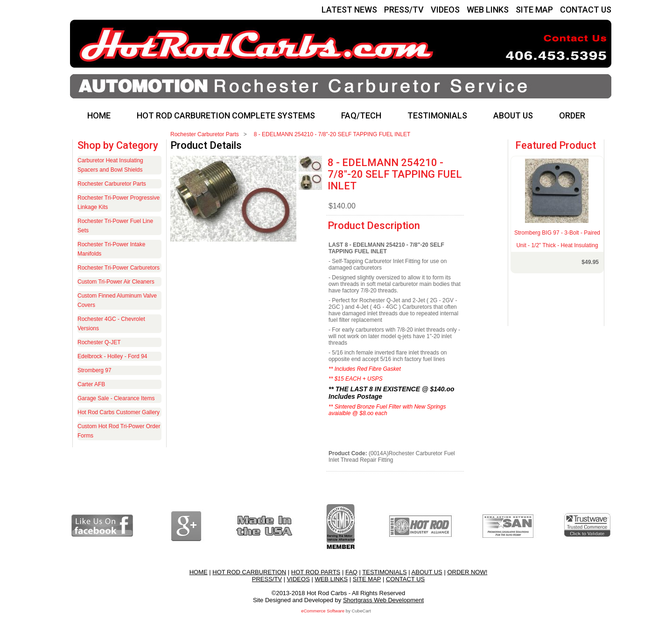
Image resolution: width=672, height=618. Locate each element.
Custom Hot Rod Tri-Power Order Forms (119, 431)
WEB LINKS (488, 10)
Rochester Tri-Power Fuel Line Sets (115, 226)
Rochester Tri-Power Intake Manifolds (111, 249)
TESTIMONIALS (437, 115)
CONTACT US (586, 10)
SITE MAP (534, 10)
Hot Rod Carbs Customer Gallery (119, 412)
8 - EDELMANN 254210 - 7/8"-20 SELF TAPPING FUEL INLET (332, 134)
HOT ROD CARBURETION (249, 572)
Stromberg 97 (94, 370)
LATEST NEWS (349, 10)
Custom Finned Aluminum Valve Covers (117, 300)
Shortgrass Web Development (383, 600)
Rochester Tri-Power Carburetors (119, 268)
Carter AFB (91, 384)
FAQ (351, 572)
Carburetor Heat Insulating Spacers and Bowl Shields (110, 165)
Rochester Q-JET (99, 342)
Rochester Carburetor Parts (205, 134)
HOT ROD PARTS (316, 572)
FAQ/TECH (361, 115)
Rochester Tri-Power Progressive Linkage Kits (119, 202)
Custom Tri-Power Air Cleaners (116, 282)
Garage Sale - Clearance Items (116, 398)
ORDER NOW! (467, 572)
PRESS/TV (404, 10)
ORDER (572, 115)
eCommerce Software (323, 611)
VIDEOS (445, 10)
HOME (99, 115)
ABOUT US (513, 115)
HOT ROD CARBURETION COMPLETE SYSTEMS (226, 115)
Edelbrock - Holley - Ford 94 (112, 356)
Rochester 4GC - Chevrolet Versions (111, 324)
